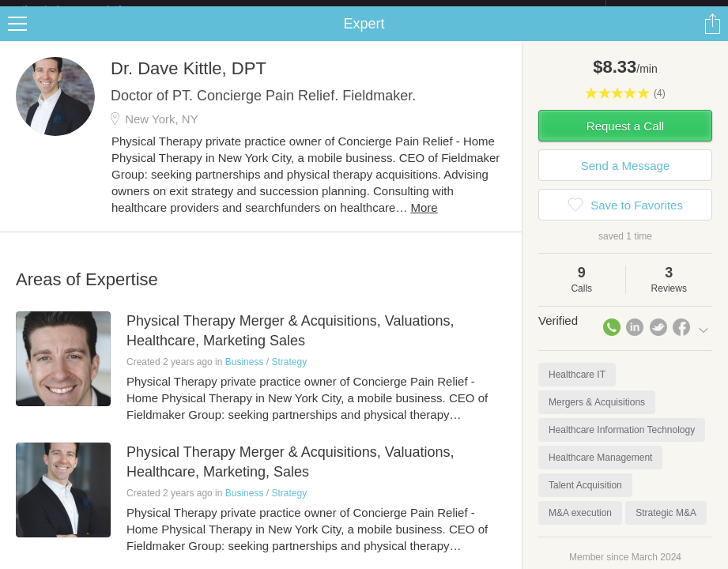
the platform (89, 9)
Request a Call (625, 139)
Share (712, 36)
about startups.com (662, 10)
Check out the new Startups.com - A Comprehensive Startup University (434, 10)
